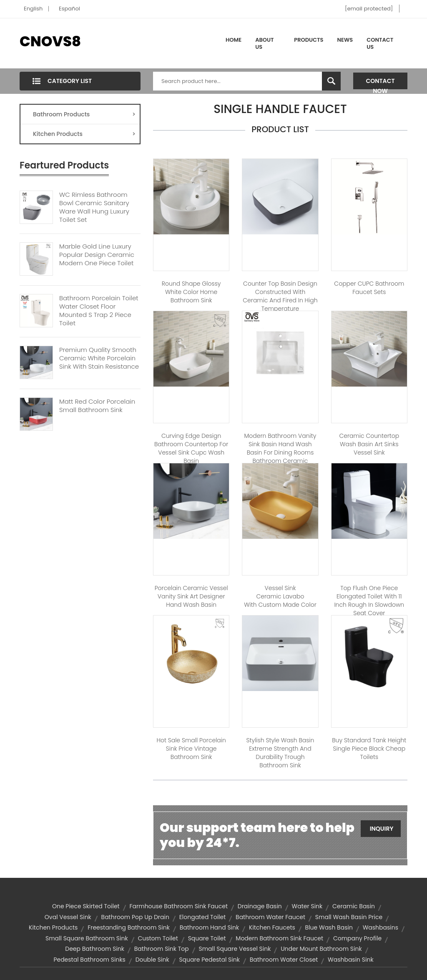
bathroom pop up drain (135, 917)
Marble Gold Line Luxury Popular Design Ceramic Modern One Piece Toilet (97, 255)
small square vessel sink (235, 949)
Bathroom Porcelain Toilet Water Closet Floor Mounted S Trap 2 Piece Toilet (99, 311)
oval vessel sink (68, 917)
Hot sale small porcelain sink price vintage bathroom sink (191, 749)
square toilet (207, 938)
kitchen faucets (272, 927)
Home (234, 40)
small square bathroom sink (87, 938)
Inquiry (382, 829)
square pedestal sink (209, 960)
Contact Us (380, 44)
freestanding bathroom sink (129, 927)
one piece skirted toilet (86, 906)
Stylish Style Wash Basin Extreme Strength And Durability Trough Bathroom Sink (280, 753)
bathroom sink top (162, 949)
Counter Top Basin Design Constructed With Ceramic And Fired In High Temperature (280, 296)
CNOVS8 (50, 41)
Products (309, 40)
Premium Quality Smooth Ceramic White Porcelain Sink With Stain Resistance (99, 358)
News (345, 40)
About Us (264, 44)
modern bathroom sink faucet (279, 938)
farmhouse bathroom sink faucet (178, 906)
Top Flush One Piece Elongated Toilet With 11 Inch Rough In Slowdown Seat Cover (369, 601)
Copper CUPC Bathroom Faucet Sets (369, 288)
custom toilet (158, 938)
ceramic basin (354, 906)
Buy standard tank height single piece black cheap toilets (369, 749)
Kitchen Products (84, 134)
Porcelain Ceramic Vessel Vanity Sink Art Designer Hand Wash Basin (191, 596)
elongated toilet (203, 917)
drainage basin (260, 906)
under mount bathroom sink (321, 949)
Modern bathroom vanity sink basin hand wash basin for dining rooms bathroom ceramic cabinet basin (280, 452)
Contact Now (381, 83)
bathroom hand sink (210, 927)
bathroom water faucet (270, 917)
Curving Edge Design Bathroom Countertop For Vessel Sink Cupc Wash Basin (191, 448)
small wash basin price (349, 917)
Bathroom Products (84, 114)
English (33, 9)
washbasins (381, 927)
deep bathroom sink (95, 949)
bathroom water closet (284, 960)
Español (69, 9)
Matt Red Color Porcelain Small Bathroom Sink (97, 406)
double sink (152, 960)
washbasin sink (351, 960)
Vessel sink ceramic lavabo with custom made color (280, 596)
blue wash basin (329, 927)
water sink (307, 906)
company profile (357, 938)
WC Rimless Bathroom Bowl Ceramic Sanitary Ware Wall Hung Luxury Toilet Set (94, 207)
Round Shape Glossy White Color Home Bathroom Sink (191, 292)
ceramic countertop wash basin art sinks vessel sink (369, 444)
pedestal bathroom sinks (89, 960)
